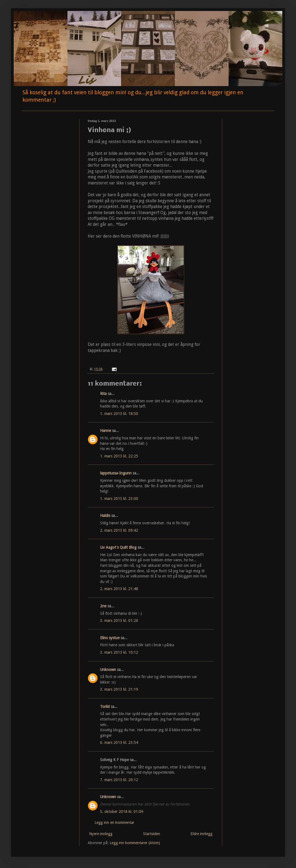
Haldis (105, 516)
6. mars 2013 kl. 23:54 (119, 742)
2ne (103, 606)
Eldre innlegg (201, 834)
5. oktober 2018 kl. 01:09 (122, 812)
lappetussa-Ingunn (116, 473)
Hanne (106, 431)
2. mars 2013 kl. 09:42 (119, 530)
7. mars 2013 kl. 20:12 (119, 780)
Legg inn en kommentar (114, 823)
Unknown (108, 670)
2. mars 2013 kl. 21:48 (119, 589)
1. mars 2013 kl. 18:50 (119, 414)
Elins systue (110, 638)
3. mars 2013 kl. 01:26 (119, 621)
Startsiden (152, 834)
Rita (103, 394)
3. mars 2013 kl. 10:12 (119, 652)
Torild (105, 707)
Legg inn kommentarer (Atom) (135, 843)
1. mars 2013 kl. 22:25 (119, 456)
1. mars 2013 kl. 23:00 (119, 499)
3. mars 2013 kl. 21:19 (119, 689)
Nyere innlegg (101, 834)
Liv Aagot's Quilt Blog (118, 547)
